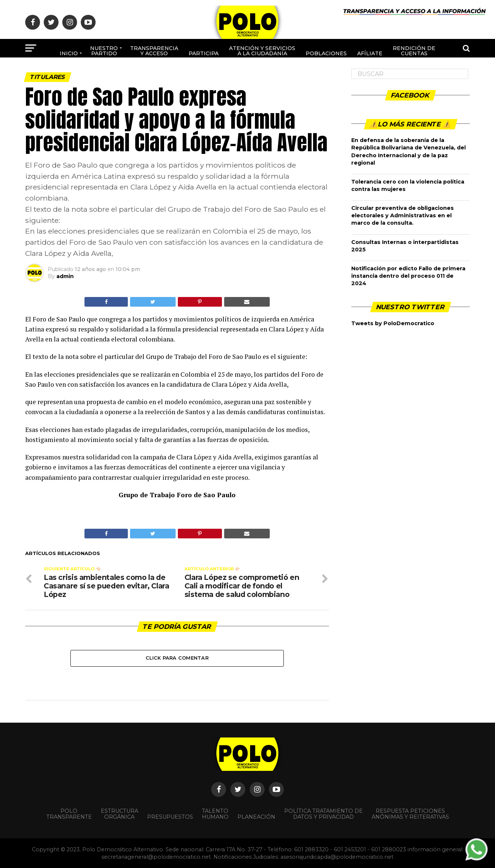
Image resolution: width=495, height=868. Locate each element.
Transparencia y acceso (154, 51)
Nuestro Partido (104, 51)
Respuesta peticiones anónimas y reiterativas (410, 814)
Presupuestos (170, 817)
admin (65, 276)
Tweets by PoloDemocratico (393, 323)
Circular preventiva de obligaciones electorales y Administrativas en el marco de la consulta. (403, 215)
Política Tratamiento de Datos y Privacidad (323, 814)
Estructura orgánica (119, 814)
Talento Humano (215, 814)
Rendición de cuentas (414, 51)
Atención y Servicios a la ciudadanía (262, 51)
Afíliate (370, 53)
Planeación (256, 817)
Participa (204, 53)
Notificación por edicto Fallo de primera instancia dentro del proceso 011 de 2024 (408, 276)
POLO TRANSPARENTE (69, 814)
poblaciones (326, 53)
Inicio (69, 53)
